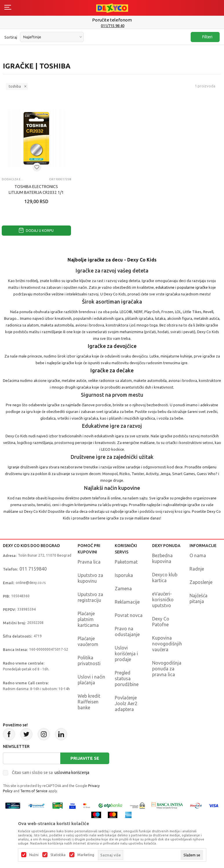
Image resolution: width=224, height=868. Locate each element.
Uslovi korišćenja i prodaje (126, 654)
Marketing (86, 855)
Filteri (204, 37)
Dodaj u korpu (36, 231)
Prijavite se (85, 758)
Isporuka (124, 575)
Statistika (58, 855)
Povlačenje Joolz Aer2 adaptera (126, 703)
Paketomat (126, 562)
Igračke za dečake (112, 370)
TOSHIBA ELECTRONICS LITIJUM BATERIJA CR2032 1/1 (36, 190)
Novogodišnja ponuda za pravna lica (167, 669)
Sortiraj (11, 37)
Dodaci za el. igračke (13, 179)
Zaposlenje (201, 582)
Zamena (123, 589)
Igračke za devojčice (112, 346)
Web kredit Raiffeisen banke (89, 702)
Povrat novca (129, 615)
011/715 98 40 (113, 26)
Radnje (197, 569)
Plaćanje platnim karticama (88, 619)
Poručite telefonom (112, 20)
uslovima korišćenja (72, 773)
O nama (198, 555)
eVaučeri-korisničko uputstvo (163, 600)
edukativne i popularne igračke (182, 287)
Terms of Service (34, 791)
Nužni (34, 855)
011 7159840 (33, 569)
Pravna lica (89, 562)
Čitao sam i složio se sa (51, 773)
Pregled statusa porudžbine (127, 678)
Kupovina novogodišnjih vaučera (167, 644)
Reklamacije (127, 602)
